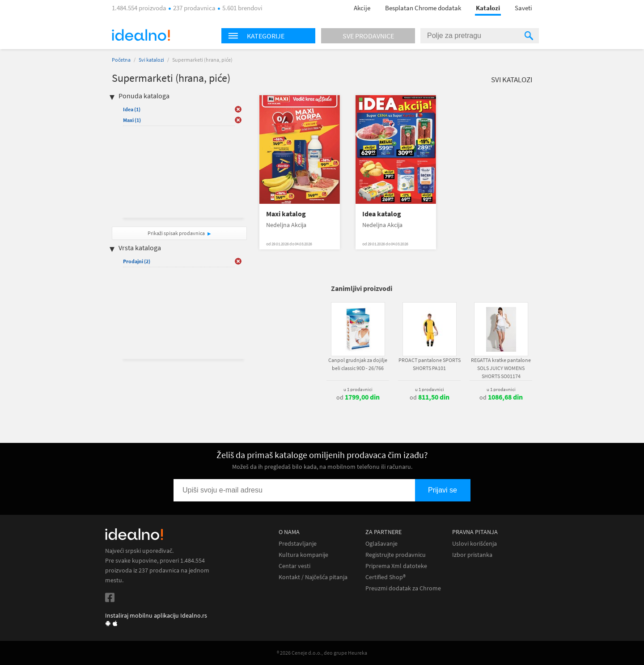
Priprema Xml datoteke (396, 566)
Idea (132, 109)
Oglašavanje (381, 544)
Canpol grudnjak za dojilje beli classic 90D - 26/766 (358, 364)
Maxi (132, 120)
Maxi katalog (286, 214)
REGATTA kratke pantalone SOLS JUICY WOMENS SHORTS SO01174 (501, 368)
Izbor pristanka (472, 555)
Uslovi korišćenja (475, 544)
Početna (121, 60)
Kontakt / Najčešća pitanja (313, 577)
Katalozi (488, 8)
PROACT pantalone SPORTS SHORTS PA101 (430, 364)
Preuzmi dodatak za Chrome (403, 588)
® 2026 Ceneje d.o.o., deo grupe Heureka (322, 653)
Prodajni (137, 261)
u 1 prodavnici (358, 389)
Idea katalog (382, 214)
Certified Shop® (386, 577)
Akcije (362, 8)
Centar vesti (294, 566)
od (358, 397)
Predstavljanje (298, 544)
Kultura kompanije (303, 555)
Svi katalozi (151, 60)
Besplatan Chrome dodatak (423, 8)
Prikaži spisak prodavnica (176, 233)
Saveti (523, 8)
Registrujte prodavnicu (396, 555)
